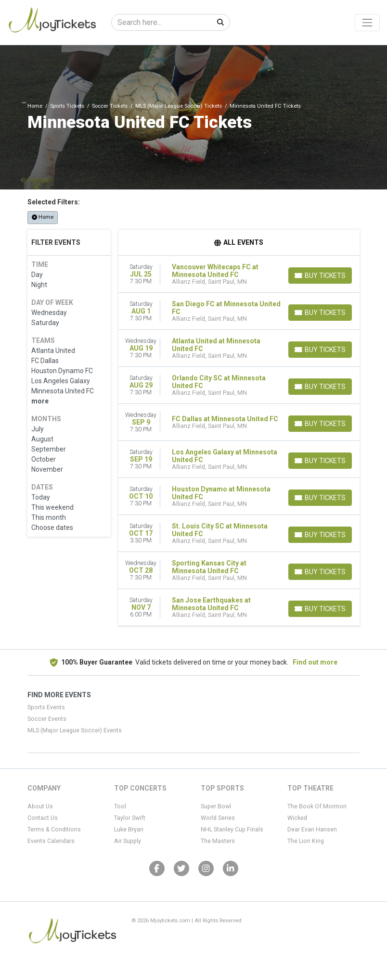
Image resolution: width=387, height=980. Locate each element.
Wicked (297, 818)
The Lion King (306, 841)
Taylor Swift (130, 818)
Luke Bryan (129, 829)
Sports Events (46, 707)
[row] (239, 274)
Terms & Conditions (54, 829)
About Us (40, 806)
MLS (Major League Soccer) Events (75, 730)
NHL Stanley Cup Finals (232, 829)
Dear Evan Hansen (312, 829)
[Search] (161, 22)
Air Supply (128, 841)
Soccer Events (47, 719)
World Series (218, 818)
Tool (120, 806)
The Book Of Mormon (317, 806)
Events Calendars (51, 841)
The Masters (218, 841)
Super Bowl (216, 806)
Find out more (315, 662)
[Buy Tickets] (320, 276)
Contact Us (43, 818)
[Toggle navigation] (367, 23)
